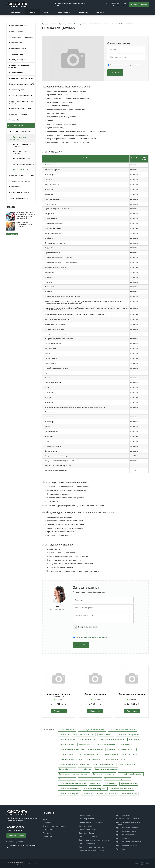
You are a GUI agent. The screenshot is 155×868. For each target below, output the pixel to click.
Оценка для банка (16, 54)
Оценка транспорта (17, 31)
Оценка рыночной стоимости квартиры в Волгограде (24, 225)
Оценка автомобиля (111, 754)
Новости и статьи (64, 12)
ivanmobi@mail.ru (16, 842)
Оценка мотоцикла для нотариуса (21, 152)
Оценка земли (64, 735)
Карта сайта (33, 864)
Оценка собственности (18, 120)
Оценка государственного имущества (18, 66)
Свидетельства (49, 830)
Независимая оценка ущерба (21, 96)
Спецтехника (49, 165)
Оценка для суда (16, 126)
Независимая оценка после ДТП (22, 84)
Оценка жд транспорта (21, 159)
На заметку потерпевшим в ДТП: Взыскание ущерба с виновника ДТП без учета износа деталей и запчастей (26, 216)
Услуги (32, 12)
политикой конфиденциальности (130, 65)
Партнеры (47, 833)
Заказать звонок (119, 6)
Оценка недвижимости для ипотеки (92, 730)
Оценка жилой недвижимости (84, 735)
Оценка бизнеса (15, 43)
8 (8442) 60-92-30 (116, 3)
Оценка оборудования (67, 740)
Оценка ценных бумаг (18, 48)
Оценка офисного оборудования (113, 740)
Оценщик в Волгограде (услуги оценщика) (20, 102)
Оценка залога (15, 187)
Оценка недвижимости (18, 26)
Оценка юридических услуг (20, 181)
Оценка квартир (127, 745)
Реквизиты (83, 12)
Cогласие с (126, 65)
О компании (16, 12)
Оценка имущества (17, 90)
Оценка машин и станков (88, 740)
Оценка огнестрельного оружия (21, 175)
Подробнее (59, 711)
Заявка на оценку (139, 5)
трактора (48, 354)
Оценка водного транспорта (23, 164)
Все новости (12, 234)
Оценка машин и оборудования (21, 37)
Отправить (115, 72)
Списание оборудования (19, 198)
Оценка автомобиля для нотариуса (22, 145)
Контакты (100, 12)
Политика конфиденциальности (17, 864)
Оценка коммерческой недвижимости (122, 730)
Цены (46, 12)
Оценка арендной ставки (19, 114)
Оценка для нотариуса (18, 60)
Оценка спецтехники (20, 169)
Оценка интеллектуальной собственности (74, 774)
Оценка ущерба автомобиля (20, 109)
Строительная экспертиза (19, 192)
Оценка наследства (17, 73)
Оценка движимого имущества (21, 78)
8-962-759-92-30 (15, 831)
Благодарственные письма (54, 826)
